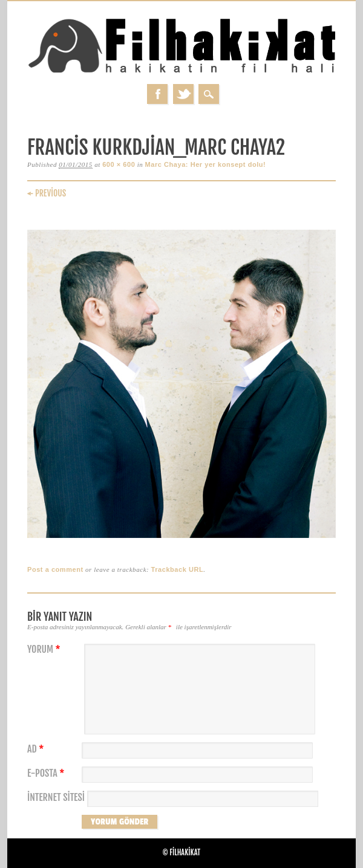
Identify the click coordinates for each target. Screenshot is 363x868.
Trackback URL (178, 569)
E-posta (47, 773)
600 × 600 (119, 164)
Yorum (45, 649)
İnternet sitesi (56, 798)
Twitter (183, 94)
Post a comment (55, 569)
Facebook (157, 94)
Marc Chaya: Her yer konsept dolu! (206, 164)
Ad (37, 749)
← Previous (47, 193)
